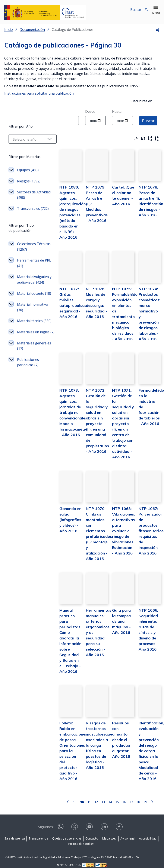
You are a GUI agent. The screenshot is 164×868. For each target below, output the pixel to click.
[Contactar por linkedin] (105, 824)
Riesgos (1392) (29, 222)
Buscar (148, 120)
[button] (156, 10)
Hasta (117, 111)
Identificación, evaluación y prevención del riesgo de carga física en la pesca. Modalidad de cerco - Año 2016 (149, 747)
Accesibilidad (148, 834)
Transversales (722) (29, 253)
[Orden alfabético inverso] (157, 138)
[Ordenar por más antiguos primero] (143, 138)
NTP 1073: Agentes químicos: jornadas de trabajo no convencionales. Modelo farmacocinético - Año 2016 (66, 422)
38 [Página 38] (134, 798)
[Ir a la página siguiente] (148, 798)
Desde (90, 111)
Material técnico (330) (30, 381)
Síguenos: (46, 823)
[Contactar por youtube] (90, 824)
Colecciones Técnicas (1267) (29, 293)
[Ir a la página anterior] (64, 798)
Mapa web (109, 834)
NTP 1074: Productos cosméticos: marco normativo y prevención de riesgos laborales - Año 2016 (148, 317)
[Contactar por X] (75, 824)
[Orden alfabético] (150, 138)
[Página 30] (78, 798)
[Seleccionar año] (28, 180)
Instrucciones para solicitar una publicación (39, 93)
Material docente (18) (31, 348)
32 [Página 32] (92, 798)
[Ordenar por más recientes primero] (136, 138)
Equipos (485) (28, 211)
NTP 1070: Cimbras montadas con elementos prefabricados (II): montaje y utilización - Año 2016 (92, 532)
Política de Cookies (81, 840)
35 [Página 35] (113, 798)
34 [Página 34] (106, 798)
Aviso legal (128, 834)
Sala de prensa (15, 834)
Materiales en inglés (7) (28, 398)
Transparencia (38, 834)
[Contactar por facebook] (120, 824)
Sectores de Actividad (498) (29, 236)
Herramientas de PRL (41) (31, 310)
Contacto (92, 834)
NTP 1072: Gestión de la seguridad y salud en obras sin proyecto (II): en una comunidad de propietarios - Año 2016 (91, 427)
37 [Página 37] (127, 798)
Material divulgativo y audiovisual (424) (31, 329)
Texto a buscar (16, 111)
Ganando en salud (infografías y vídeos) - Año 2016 (62, 521)
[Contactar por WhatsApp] (61, 824)
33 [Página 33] (99, 798)
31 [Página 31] (85, 798)
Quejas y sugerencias (67, 834)
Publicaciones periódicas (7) (28, 431)
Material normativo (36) (29, 365)
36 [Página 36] (120, 798)
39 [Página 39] (141, 798)
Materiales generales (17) (29, 414)
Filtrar (16, 137)
